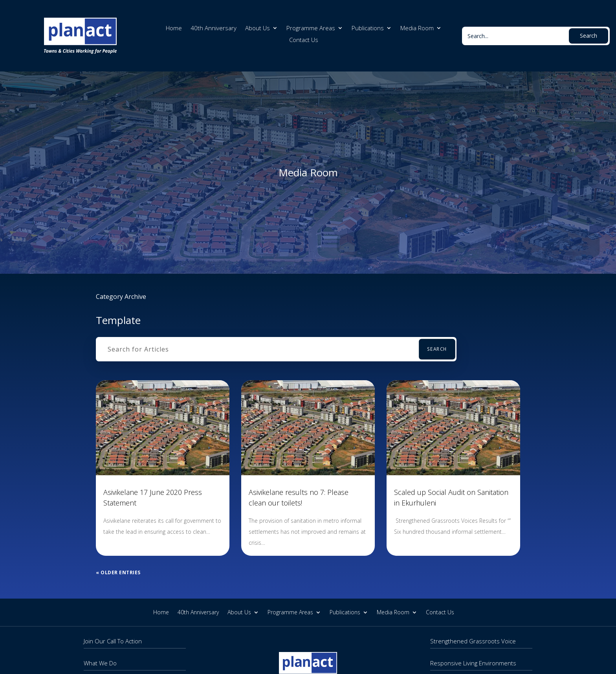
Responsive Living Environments (473, 663)
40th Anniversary (214, 28)
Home (174, 28)
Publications (368, 28)
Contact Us (304, 40)
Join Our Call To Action (113, 641)
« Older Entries (118, 572)
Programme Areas (311, 28)
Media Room (417, 28)
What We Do (100, 663)
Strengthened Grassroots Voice (473, 641)
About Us (258, 28)
